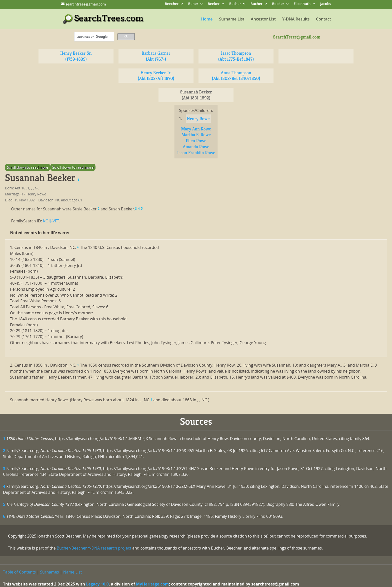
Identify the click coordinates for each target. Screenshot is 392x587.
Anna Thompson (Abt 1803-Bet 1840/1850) (236, 76)
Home (207, 19)
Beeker (214, 4)
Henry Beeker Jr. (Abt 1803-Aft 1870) (156, 76)
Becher (235, 4)
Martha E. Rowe (196, 135)
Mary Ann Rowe (196, 129)
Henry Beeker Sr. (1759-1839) (76, 56)
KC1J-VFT (51, 221)
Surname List (232, 19)
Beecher (172, 4)
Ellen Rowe (196, 141)
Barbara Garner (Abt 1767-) (156, 56)
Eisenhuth (302, 4)
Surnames (49, 572)
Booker (278, 4)
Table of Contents (19, 572)
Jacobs (326, 4)
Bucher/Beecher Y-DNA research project (94, 548)
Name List (73, 572)
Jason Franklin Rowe (196, 153)
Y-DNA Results (296, 19)
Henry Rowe (198, 119)
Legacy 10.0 (97, 584)
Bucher (256, 4)
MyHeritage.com (152, 584)
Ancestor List (263, 19)
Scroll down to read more (28, 167)
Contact (323, 19)
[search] (94, 37)
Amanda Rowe (196, 147)
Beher (193, 4)
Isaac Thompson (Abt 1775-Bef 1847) (236, 56)
